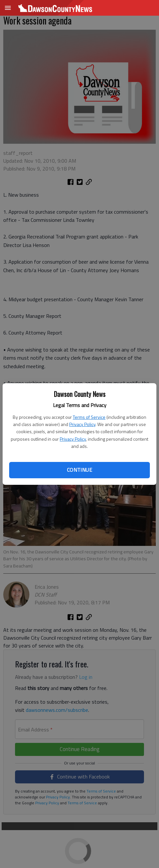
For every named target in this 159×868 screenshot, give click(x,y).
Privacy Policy (82, 424)
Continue (79, 470)
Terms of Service (89, 417)
